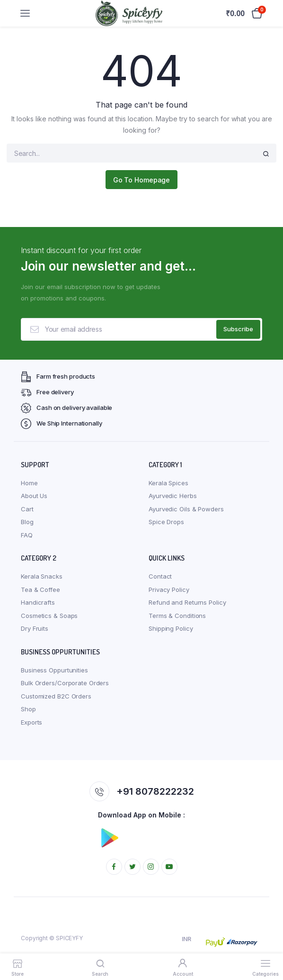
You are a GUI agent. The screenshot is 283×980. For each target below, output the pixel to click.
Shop (28, 709)
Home (29, 483)
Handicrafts (38, 602)
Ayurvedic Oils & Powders (186, 509)
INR (186, 939)
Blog (27, 522)
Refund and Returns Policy (187, 602)
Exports (31, 722)
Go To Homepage (142, 180)
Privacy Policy (169, 590)
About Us (34, 496)
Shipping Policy (171, 628)
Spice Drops (166, 522)
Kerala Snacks (42, 576)
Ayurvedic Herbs (173, 496)
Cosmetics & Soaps (49, 616)
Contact (160, 576)
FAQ (27, 535)
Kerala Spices (168, 483)
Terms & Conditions (177, 616)
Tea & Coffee (40, 590)
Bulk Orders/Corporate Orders (65, 683)
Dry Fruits (35, 628)
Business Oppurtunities (54, 670)
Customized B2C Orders (56, 696)
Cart (27, 509)
